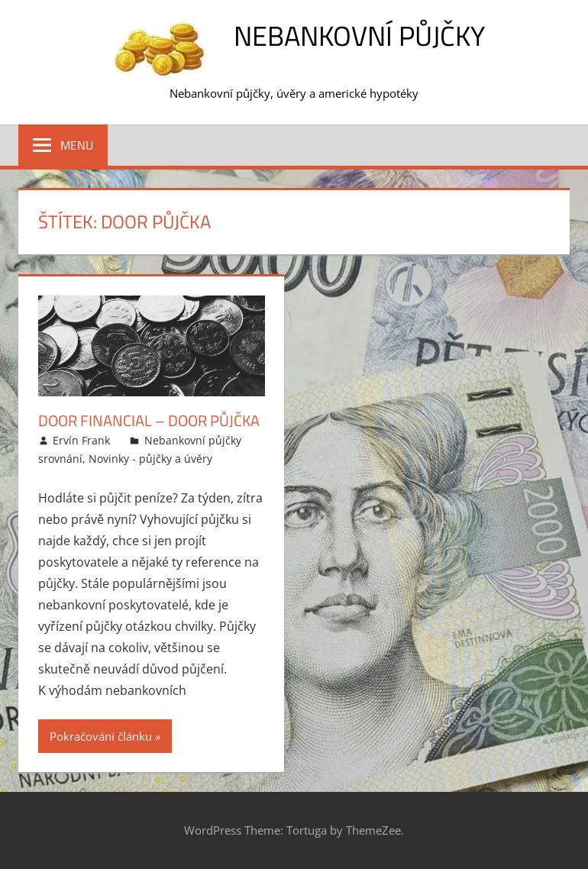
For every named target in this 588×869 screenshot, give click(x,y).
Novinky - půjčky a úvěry (150, 459)
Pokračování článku (101, 736)
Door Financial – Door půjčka (149, 420)
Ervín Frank (81, 440)
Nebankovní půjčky (359, 36)
